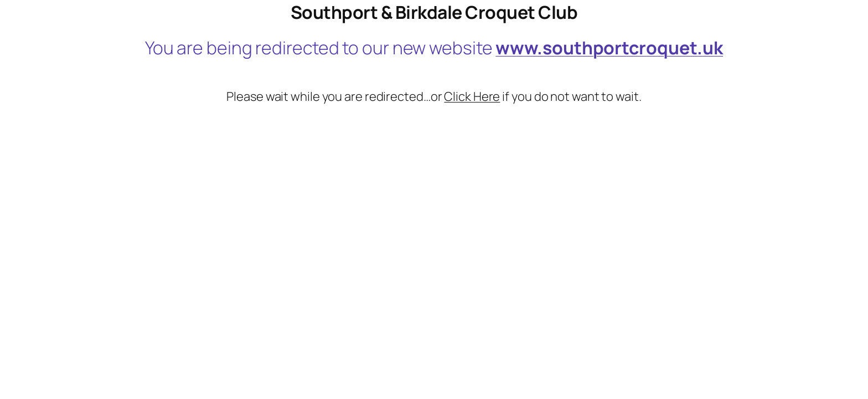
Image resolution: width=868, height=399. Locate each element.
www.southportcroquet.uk (609, 48)
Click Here (472, 96)
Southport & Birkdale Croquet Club (434, 12)
